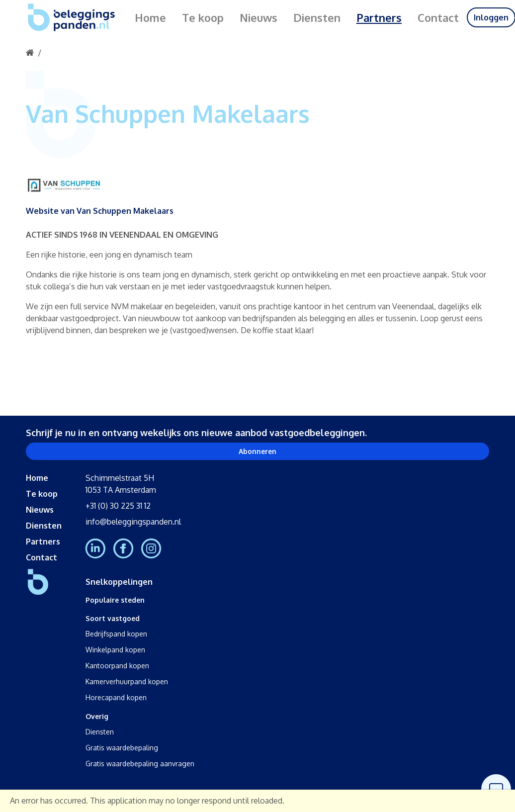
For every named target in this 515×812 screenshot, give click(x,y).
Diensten (317, 17)
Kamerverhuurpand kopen (127, 681)
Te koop (203, 17)
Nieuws (258, 17)
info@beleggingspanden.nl (133, 522)
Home (150, 17)
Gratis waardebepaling (122, 748)
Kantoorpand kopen (117, 666)
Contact (438, 17)
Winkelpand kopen (115, 650)
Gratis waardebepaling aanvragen (140, 764)
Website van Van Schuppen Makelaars (100, 211)
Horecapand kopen (116, 697)
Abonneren (257, 451)
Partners (379, 17)
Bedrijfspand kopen (116, 634)
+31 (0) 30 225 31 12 (118, 506)
